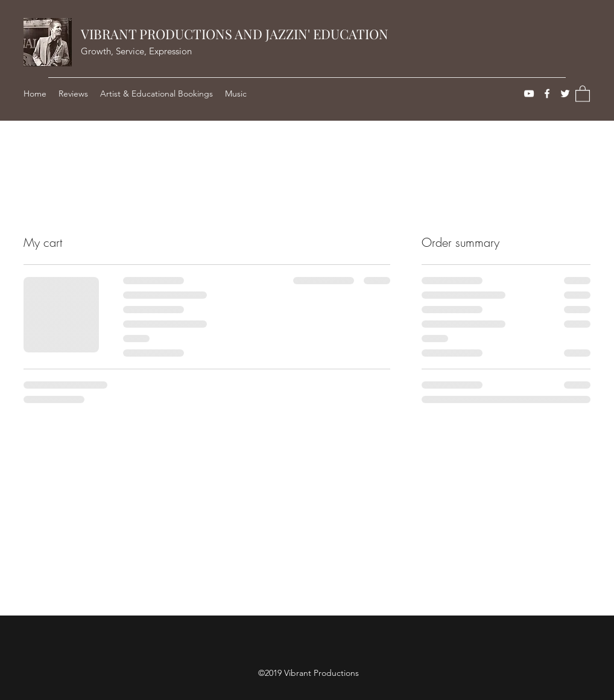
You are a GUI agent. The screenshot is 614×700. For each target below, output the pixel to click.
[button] (583, 93)
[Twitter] (565, 94)
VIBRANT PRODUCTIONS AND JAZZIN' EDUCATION (235, 34)
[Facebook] (547, 94)
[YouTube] (529, 94)
